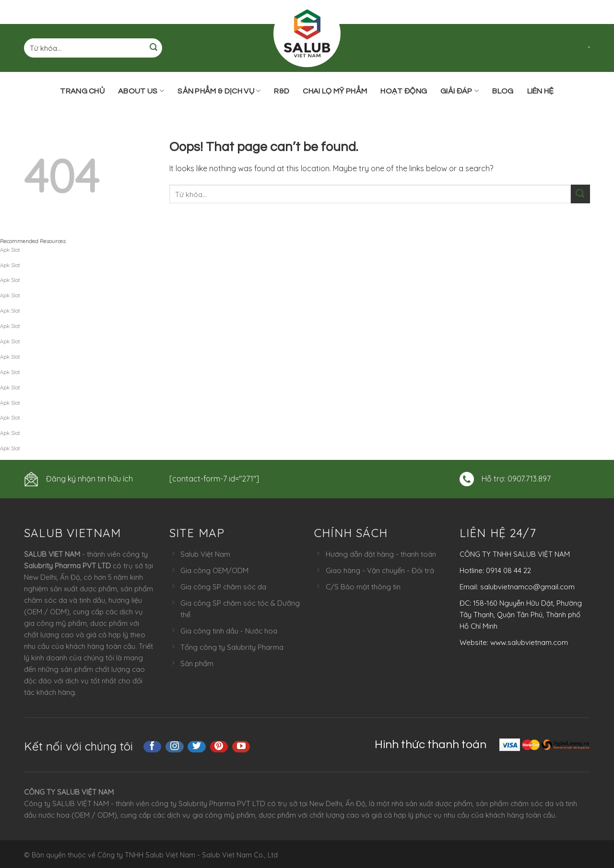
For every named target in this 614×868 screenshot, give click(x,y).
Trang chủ (82, 91)
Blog (503, 91)
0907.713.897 (529, 479)
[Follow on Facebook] (153, 747)
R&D (282, 91)
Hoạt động (404, 91)
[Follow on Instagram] (175, 747)
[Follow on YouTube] (241, 747)
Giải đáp (460, 91)
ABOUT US (141, 91)
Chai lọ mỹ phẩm (335, 91)
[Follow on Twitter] (197, 747)
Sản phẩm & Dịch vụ (219, 91)
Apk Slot (10, 250)
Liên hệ (541, 91)
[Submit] (153, 48)
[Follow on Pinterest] (219, 747)
